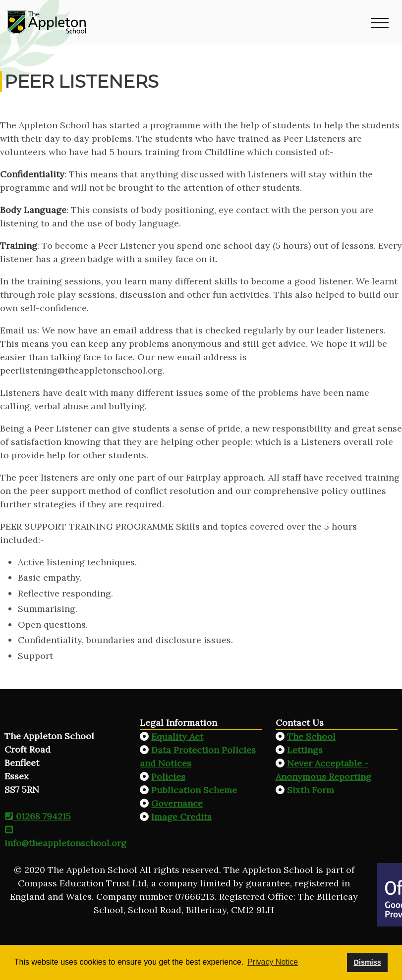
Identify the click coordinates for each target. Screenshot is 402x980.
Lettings (305, 750)
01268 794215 (38, 816)
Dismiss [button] (367, 962)
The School (311, 736)
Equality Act (177, 736)
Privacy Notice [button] (273, 962)
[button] (380, 22)
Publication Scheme (194, 790)
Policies (168, 777)
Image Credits (181, 817)
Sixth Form (311, 790)
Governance (177, 803)
